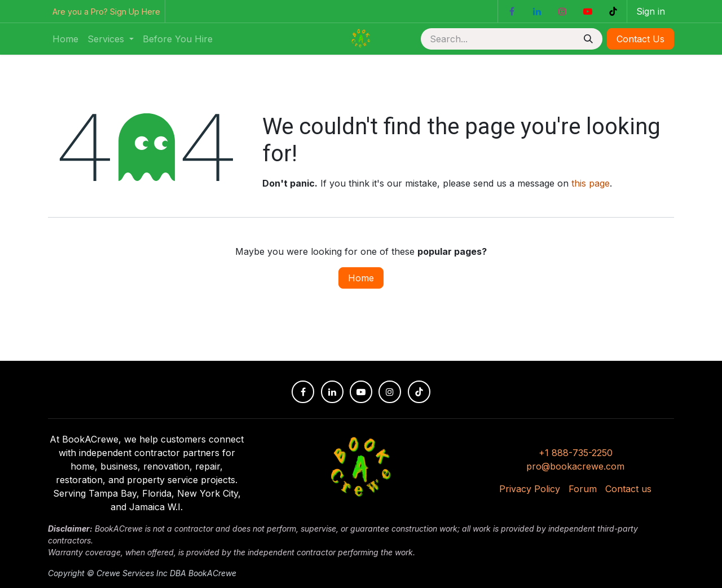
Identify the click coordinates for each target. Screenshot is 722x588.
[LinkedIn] (537, 11)
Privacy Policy (530, 489)
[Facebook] (512, 11)
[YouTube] (588, 11)
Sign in (651, 11)
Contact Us (640, 39)
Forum (583, 489)
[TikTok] (613, 11)
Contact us (628, 489)
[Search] (588, 39)
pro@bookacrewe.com (575, 466)
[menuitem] (65, 39)
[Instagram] (562, 11)
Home (361, 278)
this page (591, 183)
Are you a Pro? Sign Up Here (106, 12)
